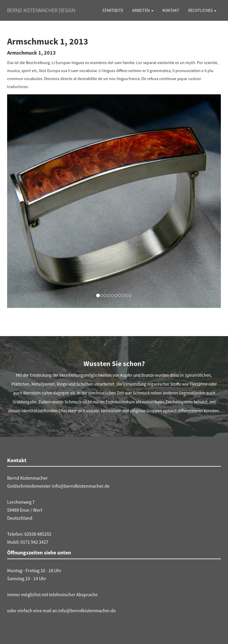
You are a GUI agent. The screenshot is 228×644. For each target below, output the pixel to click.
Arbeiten (143, 10)
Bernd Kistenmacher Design (41, 10)
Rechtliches (202, 10)
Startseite (113, 10)
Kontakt (171, 10)
